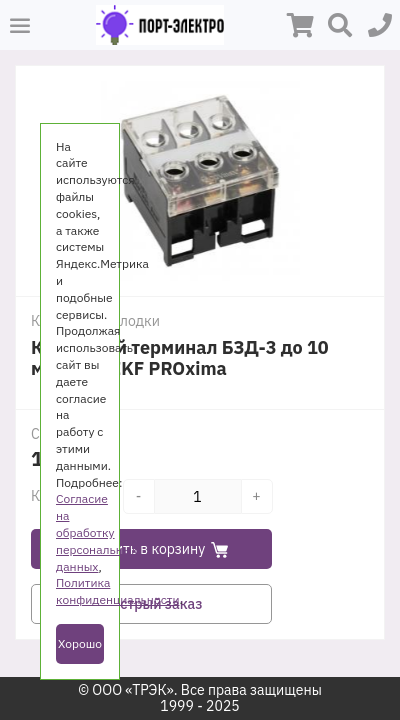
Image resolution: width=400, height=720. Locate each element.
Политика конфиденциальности (117, 591)
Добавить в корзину (152, 549)
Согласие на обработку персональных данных (97, 532)
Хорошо (80, 643)
